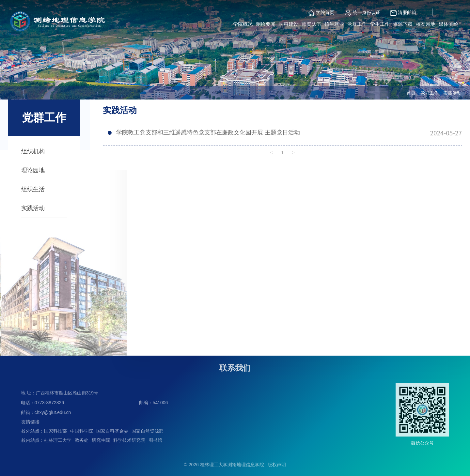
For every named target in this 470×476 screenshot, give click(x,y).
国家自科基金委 (112, 431)
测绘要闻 (266, 24)
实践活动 (33, 208)
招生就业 (334, 24)
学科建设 (289, 24)
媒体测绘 (448, 24)
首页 (411, 93)
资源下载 (403, 24)
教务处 (82, 440)
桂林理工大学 (58, 440)
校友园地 (426, 24)
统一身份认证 (362, 13)
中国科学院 (82, 431)
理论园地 (33, 170)
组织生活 (33, 189)
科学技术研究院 (129, 440)
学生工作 (380, 24)
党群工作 (357, 24)
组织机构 (33, 151)
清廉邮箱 (403, 13)
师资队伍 (311, 24)
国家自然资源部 (148, 431)
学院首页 (321, 13)
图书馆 (155, 440)
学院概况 (243, 24)
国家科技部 (55, 431)
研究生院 (101, 440)
